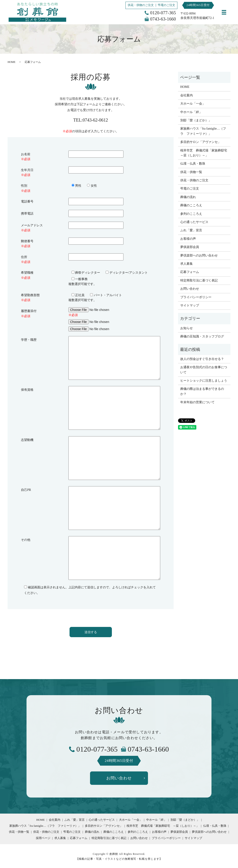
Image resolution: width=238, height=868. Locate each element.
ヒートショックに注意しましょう (204, 381)
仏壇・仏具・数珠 (193, 164)
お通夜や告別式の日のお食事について (204, 370)
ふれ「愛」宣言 (191, 230)
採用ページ (43, 838)
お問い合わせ (190, 289)
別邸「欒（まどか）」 (196, 120)
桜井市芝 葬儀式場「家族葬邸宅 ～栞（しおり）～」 (204, 153)
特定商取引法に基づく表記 (199, 280)
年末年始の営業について (197, 402)
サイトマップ (190, 305)
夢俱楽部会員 (190, 247)
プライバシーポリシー (196, 297)
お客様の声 (188, 239)
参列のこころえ (191, 214)
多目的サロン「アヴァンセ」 (201, 142)
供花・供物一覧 (191, 172)
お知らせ (187, 328)
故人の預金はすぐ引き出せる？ (202, 359)
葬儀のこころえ (191, 205)
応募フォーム (190, 272)
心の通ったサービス (194, 222)
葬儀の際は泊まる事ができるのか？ (202, 391)
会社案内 (187, 95)
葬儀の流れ (188, 197)
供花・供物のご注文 (141, 5)
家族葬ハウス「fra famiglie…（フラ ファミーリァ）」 (203, 131)
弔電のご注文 (166, 5)
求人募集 (187, 264)
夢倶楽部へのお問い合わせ (199, 255)
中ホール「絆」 (191, 112)
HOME (11, 62)
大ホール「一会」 (193, 104)
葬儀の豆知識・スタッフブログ (202, 336)
